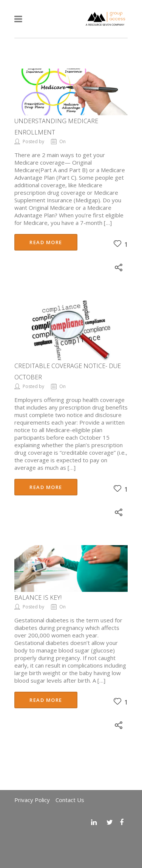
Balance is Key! (38, 598)
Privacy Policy (32, 800)
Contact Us (70, 800)
